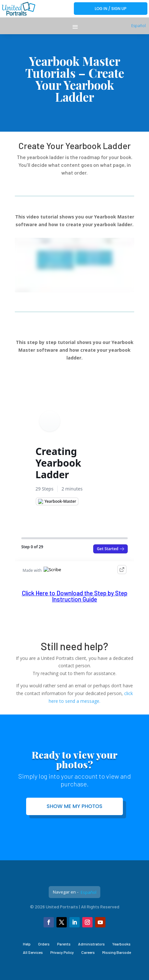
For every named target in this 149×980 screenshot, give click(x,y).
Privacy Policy (62, 952)
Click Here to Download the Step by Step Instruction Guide (75, 596)
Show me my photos (75, 806)
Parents (64, 944)
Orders (44, 944)
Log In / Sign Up (111, 9)
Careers (88, 952)
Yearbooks (121, 944)
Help (27, 944)
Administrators (91, 944)
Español (139, 26)
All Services (33, 952)
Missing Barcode (117, 952)
